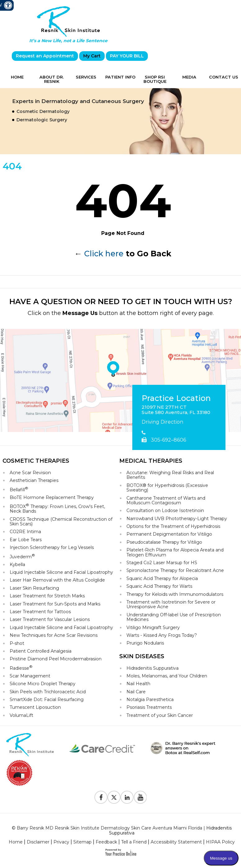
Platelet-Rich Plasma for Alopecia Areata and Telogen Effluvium (175, 552)
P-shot (17, 643)
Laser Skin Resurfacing (34, 588)
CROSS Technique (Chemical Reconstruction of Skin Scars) (61, 522)
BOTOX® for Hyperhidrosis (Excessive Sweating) (167, 488)
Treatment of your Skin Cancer (160, 715)
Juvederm (22, 556)
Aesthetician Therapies (34, 480)
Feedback (106, 842)
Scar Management (30, 676)
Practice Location (176, 398)
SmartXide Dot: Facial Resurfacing (47, 699)
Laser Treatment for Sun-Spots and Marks (55, 604)
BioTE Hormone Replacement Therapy (52, 497)
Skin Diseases (142, 656)
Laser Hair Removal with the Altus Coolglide (57, 580)
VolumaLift (21, 715)
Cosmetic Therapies (36, 461)
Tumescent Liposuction (35, 707)
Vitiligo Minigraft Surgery (153, 627)
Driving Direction (162, 422)
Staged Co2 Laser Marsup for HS (162, 563)
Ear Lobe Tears (26, 540)
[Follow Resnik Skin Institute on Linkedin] (127, 797)
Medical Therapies (151, 461)
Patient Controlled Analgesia (41, 651)
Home (17, 77)
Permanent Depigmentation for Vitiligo (169, 534)
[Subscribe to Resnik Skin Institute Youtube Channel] (140, 797)
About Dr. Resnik (52, 79)
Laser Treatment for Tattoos (40, 612)
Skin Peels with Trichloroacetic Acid (48, 692)
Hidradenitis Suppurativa (152, 668)
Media (189, 77)
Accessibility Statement (176, 842)
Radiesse (21, 668)
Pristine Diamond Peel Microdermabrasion (56, 659)
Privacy (61, 842)
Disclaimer (38, 842)
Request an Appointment (45, 56)
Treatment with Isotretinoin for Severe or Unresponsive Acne (171, 604)
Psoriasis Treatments (149, 707)
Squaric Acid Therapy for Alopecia (162, 578)
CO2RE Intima (25, 532)
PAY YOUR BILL (127, 56)
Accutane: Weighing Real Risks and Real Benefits (170, 475)
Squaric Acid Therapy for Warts (159, 586)
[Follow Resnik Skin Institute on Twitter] (114, 797)
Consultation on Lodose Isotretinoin (165, 510)
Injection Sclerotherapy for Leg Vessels (52, 547)
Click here (104, 254)
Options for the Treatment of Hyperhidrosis (173, 526)
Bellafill (19, 489)
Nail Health (138, 684)
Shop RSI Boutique (155, 79)
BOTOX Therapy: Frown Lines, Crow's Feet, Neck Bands (57, 508)
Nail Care (136, 692)
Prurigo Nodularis (145, 643)
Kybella (17, 564)
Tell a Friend (134, 842)
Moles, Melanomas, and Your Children (167, 676)
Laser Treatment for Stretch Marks (47, 596)
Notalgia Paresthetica (150, 699)
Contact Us (224, 77)
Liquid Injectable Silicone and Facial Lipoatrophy (61, 572)
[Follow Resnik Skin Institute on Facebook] (101, 797)
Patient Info (120, 77)
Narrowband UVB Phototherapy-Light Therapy (177, 519)
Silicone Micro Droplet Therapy (43, 684)
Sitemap (82, 842)
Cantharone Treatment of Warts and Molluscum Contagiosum (166, 500)
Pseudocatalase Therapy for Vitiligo (164, 542)
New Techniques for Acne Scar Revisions (54, 635)
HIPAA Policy (220, 842)
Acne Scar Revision (30, 473)
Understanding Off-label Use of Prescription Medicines (174, 617)
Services (86, 77)
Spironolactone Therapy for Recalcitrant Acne (175, 570)
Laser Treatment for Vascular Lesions (50, 619)
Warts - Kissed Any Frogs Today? (162, 635)
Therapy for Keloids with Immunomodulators (175, 594)
